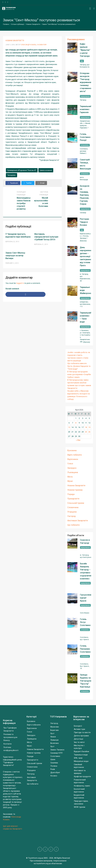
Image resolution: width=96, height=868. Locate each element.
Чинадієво (11, 175)
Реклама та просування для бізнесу (10, 737)
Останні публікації (17, 24)
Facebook (13, 183)
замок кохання (46, 170)
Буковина (72, 450)
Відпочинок (73, 459)
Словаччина (73, 507)
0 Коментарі (42, 45)
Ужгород (71, 516)
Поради (71, 494)
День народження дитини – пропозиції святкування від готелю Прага (85, 256)
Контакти (7, 744)
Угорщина (72, 512)
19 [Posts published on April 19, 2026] (89, 427)
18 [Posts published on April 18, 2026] (86, 427)
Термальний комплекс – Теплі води (85, 317)
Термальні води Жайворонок (85, 290)
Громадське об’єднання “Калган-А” (22, 170)
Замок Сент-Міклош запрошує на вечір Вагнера (15, 256)
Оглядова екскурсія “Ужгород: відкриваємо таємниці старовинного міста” (85, 82)
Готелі (70, 464)
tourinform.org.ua (43, 863)
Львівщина (73, 472)
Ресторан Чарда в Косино (84, 222)
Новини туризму (75, 490)
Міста (70, 477)
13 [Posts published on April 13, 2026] (69, 427)
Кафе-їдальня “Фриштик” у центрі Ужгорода (85, 50)
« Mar (78, 440)
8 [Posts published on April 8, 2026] (76, 423)
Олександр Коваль (28, 45)
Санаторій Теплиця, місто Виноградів (85, 164)
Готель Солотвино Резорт (85, 137)
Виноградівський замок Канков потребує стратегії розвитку (25, 203)
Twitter (28, 183)
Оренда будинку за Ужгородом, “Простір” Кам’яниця (86, 681)
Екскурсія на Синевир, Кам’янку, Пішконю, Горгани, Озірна (85, 195)
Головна (6, 24)
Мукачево (55, 727)
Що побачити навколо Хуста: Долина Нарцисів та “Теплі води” (79, 366)
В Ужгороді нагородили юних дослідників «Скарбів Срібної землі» (79, 374)
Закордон (72, 468)
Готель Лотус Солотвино (85, 622)
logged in (20, 283)
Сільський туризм (76, 503)
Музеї (70, 481)
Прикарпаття (73, 499)
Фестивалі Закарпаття (78, 521)
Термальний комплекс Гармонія (85, 109)
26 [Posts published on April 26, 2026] (89, 432)
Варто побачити (74, 455)
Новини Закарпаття (33, 24)
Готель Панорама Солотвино (85, 649)
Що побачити (73, 525)
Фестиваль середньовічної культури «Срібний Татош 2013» (46, 237)
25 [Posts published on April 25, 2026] (86, 432)
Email (41, 183)
